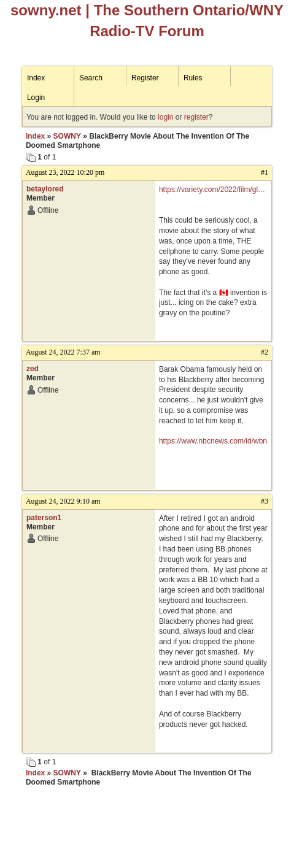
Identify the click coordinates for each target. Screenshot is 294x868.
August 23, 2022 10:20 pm (65, 172)
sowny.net (46, 10)
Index (36, 78)
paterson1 (44, 518)
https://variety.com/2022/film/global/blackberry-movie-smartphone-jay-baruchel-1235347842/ (213, 190)
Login (36, 98)
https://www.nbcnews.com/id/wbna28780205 (213, 441)
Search (91, 78)
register (196, 117)
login (165, 117)
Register (145, 78)
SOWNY (67, 136)
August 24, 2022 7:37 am (63, 352)
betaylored (45, 189)
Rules (193, 78)
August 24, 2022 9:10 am (63, 501)
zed (33, 369)
